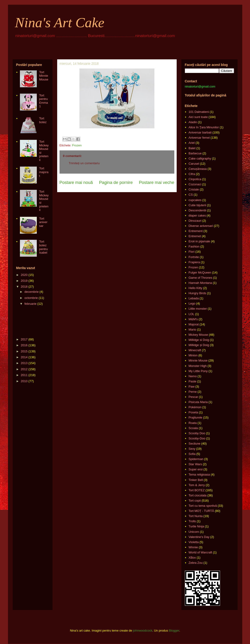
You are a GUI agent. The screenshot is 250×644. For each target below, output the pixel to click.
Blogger (174, 631)
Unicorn (194, 532)
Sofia (192, 454)
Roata (193, 423)
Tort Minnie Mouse (44, 76)
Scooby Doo (197, 433)
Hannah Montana (200, 283)
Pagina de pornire (116, 183)
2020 (24, 275)
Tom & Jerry (197, 485)
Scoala (193, 428)
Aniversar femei (199, 138)
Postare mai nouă (76, 183)
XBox (192, 558)
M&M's (193, 319)
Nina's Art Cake (60, 23)
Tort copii (195, 501)
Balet (192, 148)
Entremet (195, 236)
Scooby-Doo (197, 438)
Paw (192, 387)
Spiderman (196, 459)
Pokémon (195, 407)
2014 (24, 357)
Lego (192, 303)
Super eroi (196, 469)
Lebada (194, 298)
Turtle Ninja (196, 526)
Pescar (193, 397)
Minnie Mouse (198, 360)
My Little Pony (198, 371)
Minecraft (195, 350)
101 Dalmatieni (199, 112)
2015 (24, 351)
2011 (24, 375)
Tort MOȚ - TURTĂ (201, 511)
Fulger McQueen (200, 272)
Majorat (194, 324)
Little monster (198, 309)
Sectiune (195, 444)
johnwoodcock (143, 631)
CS (191, 195)
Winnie (193, 547)
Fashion (194, 246)
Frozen (77, 145)
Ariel (192, 143)
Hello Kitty (196, 288)
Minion (193, 355)
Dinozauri (195, 221)
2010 (24, 381)
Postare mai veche (157, 183)
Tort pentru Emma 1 (44, 101)
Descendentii (197, 210)
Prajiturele (196, 417)
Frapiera (194, 262)
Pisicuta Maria (198, 402)
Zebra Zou (196, 563)
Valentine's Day (199, 537)
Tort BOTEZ (197, 490)
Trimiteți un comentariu (84, 163)
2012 (24, 369)
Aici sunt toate (198, 117)
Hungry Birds (197, 293)
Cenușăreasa (198, 169)
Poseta (193, 412)
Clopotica (195, 179)
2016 (24, 345)
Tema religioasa (199, 474)
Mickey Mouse (198, 335)
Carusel (194, 164)
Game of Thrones (200, 278)
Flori (192, 252)
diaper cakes (197, 215)
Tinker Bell (196, 480)
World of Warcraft (200, 552)
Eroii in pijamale (199, 241)
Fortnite (194, 257)
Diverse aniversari (201, 226)
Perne (193, 392)
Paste (192, 381)
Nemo (193, 376)
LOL (192, 314)
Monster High (198, 366)
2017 (24, 339)
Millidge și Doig (199, 345)
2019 (24, 281)
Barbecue (195, 153)
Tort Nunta (196, 516)
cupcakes (195, 200)
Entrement (196, 231)
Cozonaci (195, 184)
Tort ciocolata (198, 495)
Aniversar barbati (200, 132)
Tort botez (43, 120)
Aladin (193, 122)
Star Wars (195, 464)
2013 (24, 363)
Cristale (194, 189)
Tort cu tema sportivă (203, 506)
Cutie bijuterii (197, 205)
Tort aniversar (43, 222)
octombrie (31, 298)
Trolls (192, 521)
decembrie (32, 292)
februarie (30, 304)
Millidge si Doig (199, 340)
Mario (192, 330)
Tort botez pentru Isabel (43, 247)
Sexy (192, 449)
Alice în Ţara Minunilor (204, 127)
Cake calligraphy (200, 158)
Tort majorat (44, 172)
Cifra (192, 174)
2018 (24, 287)
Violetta (194, 542)
